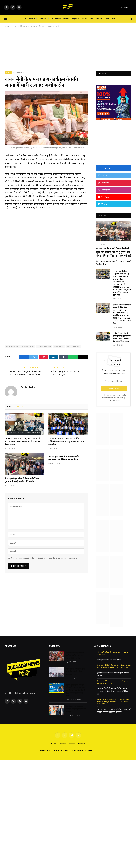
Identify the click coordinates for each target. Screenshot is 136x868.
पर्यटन (107, 19)
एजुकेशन (76, 19)
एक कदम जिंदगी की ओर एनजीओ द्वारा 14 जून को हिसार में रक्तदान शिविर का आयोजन (114, 711)
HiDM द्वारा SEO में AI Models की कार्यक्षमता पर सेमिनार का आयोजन (64, 458)
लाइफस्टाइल (56, 19)
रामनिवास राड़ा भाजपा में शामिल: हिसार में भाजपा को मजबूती (76, 709)
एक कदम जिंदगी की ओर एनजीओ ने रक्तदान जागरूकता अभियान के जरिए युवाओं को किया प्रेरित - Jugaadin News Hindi (113, 702)
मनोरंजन (99, 19)
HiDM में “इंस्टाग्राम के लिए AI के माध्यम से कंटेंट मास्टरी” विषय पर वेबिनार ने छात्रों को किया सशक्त (23, 442)
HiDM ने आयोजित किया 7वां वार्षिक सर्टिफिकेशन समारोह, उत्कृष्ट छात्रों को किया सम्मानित (66, 442)
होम (25, 19)
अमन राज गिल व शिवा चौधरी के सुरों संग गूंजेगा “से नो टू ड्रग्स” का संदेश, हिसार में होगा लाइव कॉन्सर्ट (114, 252)
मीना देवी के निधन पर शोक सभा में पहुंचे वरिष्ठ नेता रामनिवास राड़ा (76, 671)
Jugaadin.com (90, 750)
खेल (114, 19)
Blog (13, 26)
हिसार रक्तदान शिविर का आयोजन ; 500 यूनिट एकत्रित (113, 674)
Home (7, 26)
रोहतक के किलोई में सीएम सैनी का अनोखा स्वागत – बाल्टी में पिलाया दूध (75, 655)
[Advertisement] (68, 51)
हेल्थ (92, 19)
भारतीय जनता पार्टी (73, 346)
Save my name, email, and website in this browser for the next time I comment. (44, 558)
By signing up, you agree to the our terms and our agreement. (114, 398)
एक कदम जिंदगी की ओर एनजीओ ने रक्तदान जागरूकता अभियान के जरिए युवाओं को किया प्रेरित (112, 691)
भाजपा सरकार (59, 346)
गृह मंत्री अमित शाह (28, 346)
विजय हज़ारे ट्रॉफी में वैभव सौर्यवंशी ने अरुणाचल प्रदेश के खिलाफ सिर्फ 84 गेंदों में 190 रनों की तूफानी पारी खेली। (76, 690)
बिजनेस (84, 19)
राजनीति (32, 19)
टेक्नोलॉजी (43, 19)
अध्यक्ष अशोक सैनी (12, 346)
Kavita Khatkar (29, 387)
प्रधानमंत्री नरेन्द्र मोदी (44, 346)
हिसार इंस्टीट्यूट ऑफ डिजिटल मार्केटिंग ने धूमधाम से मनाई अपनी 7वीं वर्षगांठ (22, 480)
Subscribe (124, 7)
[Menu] (6, 19)
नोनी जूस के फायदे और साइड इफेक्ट (109, 660)
